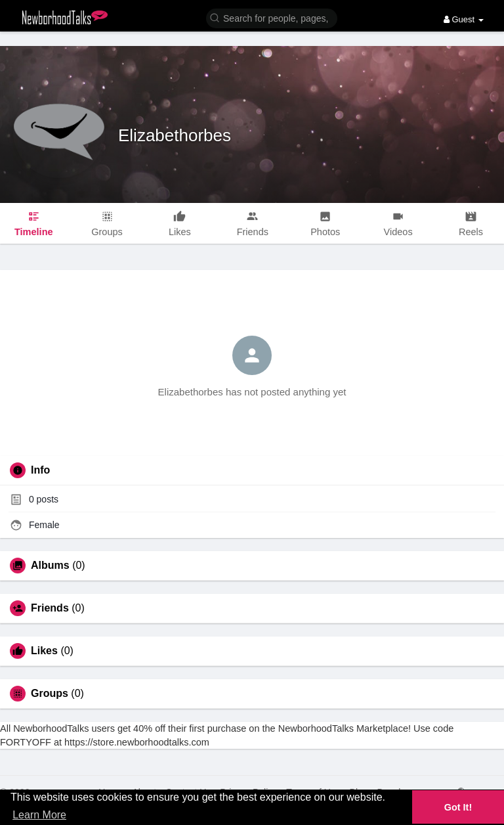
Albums (50, 566)
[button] (272, 17)
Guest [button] (464, 19)
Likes (44, 651)
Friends (50, 608)
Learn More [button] (39, 815)
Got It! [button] (458, 807)
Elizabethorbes (175, 135)
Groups (50, 694)
